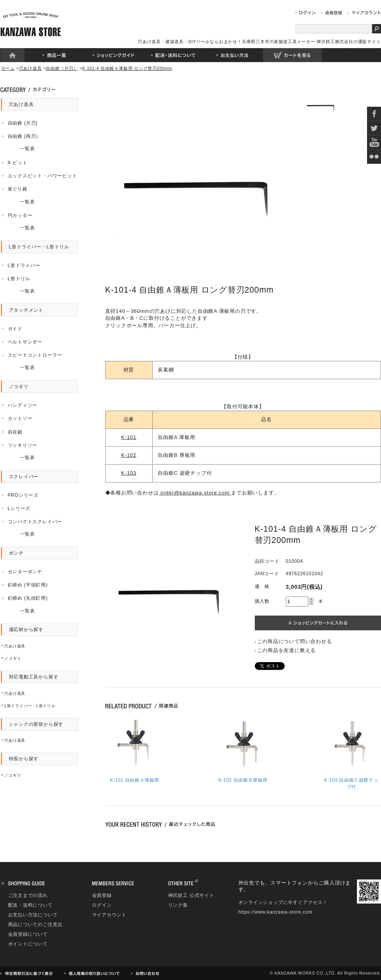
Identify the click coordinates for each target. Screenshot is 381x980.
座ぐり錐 (18, 189)
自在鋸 (15, 432)
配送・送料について (30, 905)
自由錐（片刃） (62, 68)
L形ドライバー (24, 265)
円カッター (20, 215)
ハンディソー (23, 405)
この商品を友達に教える (287, 650)
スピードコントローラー (35, 355)
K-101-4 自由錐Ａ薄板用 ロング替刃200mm (127, 68)
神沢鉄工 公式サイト (191, 895)
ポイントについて (28, 944)
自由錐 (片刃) (23, 123)
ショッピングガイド (114, 55)
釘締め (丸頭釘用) (28, 598)
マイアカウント (110, 915)
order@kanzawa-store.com (195, 493)
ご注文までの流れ (28, 895)
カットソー (20, 418)
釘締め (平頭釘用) (28, 585)
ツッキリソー (23, 445)
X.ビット (18, 163)
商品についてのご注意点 (36, 924)
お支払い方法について (33, 915)
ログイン (102, 905)
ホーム (12, 55)
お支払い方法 (233, 55)
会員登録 (102, 895)
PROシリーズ (23, 495)
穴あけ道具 (30, 68)
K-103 (129, 473)
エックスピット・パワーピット (43, 176)
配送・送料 (173, 55)
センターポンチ (25, 572)
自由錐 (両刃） (24, 136)
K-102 (129, 455)
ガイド (15, 329)
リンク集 (178, 905)
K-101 (129, 437)
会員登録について (28, 934)
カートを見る (292, 55)
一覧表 (18, 149)
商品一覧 (54, 55)
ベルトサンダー (25, 342)
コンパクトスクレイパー (35, 522)
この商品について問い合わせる (295, 641)
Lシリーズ (19, 508)
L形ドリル (19, 279)
